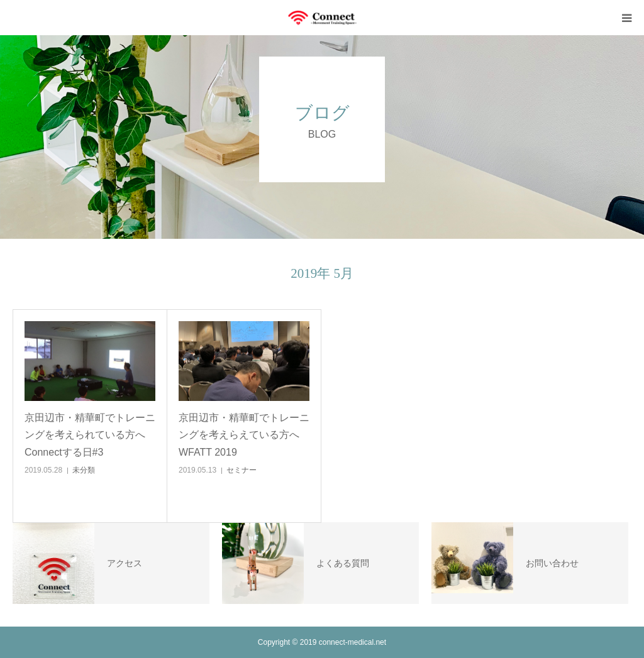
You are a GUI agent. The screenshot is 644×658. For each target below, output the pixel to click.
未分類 (84, 470)
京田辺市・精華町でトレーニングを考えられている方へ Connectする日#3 (90, 435)
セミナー (241, 470)
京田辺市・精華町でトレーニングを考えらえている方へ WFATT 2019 (244, 435)
